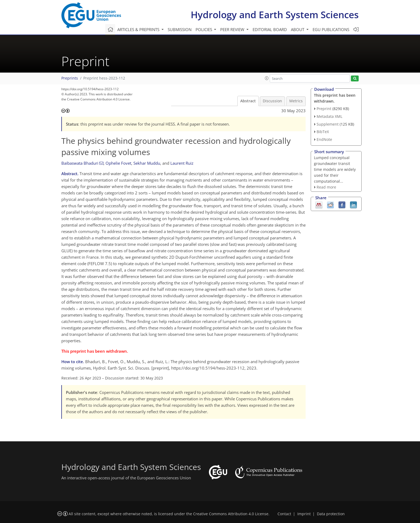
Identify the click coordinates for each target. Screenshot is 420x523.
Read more (326, 187)
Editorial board (270, 29)
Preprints (70, 78)
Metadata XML (329, 116)
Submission (180, 29)
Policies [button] (204, 29)
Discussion (272, 101)
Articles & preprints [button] (139, 29)
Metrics (296, 101)
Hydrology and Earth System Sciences (275, 15)
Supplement (328, 124)
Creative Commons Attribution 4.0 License (231, 514)
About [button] (298, 29)
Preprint (324, 109)
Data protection (331, 514)
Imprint (304, 514)
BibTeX (323, 132)
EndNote (324, 139)
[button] (267, 78)
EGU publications (331, 29)
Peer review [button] (233, 29)
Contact (284, 514)
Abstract (248, 101)
